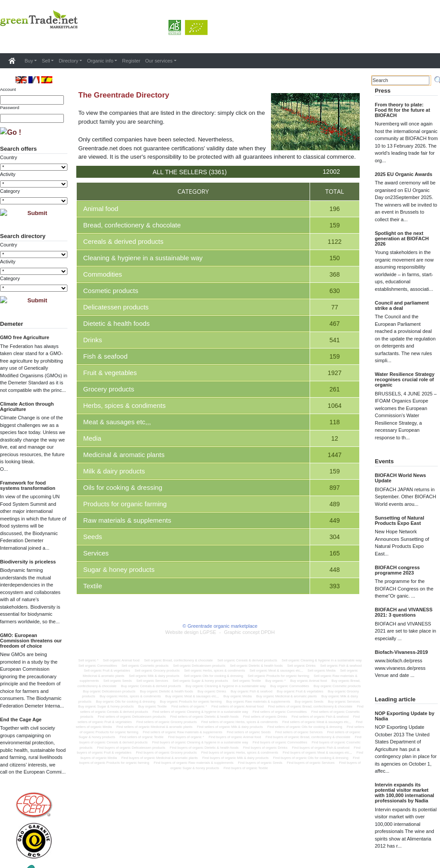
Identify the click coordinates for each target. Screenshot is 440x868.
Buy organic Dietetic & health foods (166, 691)
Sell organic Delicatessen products (199, 666)
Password (10, 108)
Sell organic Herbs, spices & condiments (215, 671)
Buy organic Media (238, 696)
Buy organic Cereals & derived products (151, 686)
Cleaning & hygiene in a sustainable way (143, 258)
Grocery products (109, 389)
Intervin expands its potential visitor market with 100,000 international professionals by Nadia (405, 793)
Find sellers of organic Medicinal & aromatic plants (154, 727)
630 (335, 291)
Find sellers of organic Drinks (265, 717)
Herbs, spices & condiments (125, 405)
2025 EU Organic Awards (404, 174)
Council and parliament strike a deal (402, 305)
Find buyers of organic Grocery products (166, 753)
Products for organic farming (125, 504)
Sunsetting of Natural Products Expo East (399, 520)
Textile (93, 586)
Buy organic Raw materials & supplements (258, 702)
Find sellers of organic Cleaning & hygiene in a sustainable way (200, 712)
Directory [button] (68, 61)
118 (335, 422)
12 (335, 438)
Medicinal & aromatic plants (124, 455)
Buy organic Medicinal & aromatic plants (287, 696)
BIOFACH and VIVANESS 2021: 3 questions (404, 612)
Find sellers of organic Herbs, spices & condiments (240, 722)
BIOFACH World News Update (400, 478)
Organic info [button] (100, 61)
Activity (8, 174)
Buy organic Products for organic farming (191, 702)
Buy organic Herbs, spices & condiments (130, 696)
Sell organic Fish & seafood (341, 666)
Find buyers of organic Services (311, 763)
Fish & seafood (106, 356)
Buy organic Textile (153, 706)
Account (8, 89)
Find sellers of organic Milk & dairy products (230, 727)
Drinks (93, 340)
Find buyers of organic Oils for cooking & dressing (311, 758)
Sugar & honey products (119, 569)
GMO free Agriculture (25, 337)
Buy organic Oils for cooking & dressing (126, 702)
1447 (335, 455)
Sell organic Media (321, 671)
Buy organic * (275, 681)
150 (335, 258)
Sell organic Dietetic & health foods (256, 666)
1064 (335, 406)
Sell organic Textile (247, 681)
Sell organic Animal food (121, 660)
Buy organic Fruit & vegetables (300, 691)
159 (335, 225)
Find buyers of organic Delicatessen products (131, 748)
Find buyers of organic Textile (246, 768)
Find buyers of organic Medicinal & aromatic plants (160, 758)
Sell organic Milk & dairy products (154, 676)
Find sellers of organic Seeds (249, 732)
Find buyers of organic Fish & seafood (320, 748)
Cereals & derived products (124, 241)
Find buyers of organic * (186, 737)
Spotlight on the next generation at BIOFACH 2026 (402, 239)
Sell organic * (88, 660)
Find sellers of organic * (189, 706)
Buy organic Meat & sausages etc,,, (192, 696)
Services (96, 553)
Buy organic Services (344, 702)
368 (335, 274)
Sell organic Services (152, 681)
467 (335, 324)
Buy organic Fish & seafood (251, 691)
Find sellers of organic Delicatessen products (132, 717)
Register (131, 61)
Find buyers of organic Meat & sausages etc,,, (317, 753)
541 (335, 340)
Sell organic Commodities (98, 666)
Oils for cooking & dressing (123, 487)
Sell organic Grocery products (157, 671)
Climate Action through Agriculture (27, 407)
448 (335, 570)
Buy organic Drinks (212, 691)
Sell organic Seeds (118, 681)
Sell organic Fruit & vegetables (107, 671)
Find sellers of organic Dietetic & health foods (204, 717)
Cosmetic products (111, 291)
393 (335, 586)
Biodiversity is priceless (28, 562)
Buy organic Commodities (290, 686)
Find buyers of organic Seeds (260, 763)
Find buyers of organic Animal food (235, 737)
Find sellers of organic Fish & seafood (320, 717)
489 (335, 504)
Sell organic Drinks (302, 666)
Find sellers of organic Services (299, 732)
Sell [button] (46, 61)
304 (335, 537)
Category (10, 191)
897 (335, 488)
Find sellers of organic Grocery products (166, 722)
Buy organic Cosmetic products (337, 686)
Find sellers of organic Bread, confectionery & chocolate (310, 706)
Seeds (93, 537)
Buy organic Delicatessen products (109, 691)
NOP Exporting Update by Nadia (405, 716)
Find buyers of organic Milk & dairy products (236, 758)
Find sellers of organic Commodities (279, 712)
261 (335, 389)
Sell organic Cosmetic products (145, 666)
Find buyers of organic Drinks (265, 748)
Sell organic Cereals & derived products (247, 660)
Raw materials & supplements (127, 520)
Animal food (101, 209)
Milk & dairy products (114, 471)
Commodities (103, 274)
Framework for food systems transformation (28, 485)
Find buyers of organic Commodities (280, 742)
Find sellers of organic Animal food (238, 706)
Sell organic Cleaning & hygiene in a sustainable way (322, 660)
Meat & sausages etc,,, (117, 422)
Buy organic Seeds (309, 702)
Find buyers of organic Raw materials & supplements (194, 763)
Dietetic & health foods (117, 323)
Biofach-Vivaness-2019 (401, 652)
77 (335, 307)
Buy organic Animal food (308, 681)
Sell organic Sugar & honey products (200, 681)
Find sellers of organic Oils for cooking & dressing (305, 727)
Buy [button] (29, 61)
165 (335, 553)
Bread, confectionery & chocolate (132, 225)
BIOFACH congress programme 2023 (397, 570)
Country (9, 157)
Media (92, 438)
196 (335, 209)
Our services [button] (159, 61)
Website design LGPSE (191, 632)
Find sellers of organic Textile (142, 737)
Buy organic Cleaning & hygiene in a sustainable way (226, 686)
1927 (335, 373)
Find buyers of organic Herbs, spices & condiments (240, 753)
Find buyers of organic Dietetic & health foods (204, 748)
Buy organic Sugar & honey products (106, 706)
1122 (335, 242)
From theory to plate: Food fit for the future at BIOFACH (403, 110)
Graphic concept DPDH (249, 632)
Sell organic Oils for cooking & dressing (213, 676)
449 (335, 520)
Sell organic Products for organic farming (278, 676)
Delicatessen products (116, 307)
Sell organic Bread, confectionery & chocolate (179, 660)
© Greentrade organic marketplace (220, 626)
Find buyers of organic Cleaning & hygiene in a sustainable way (200, 742)
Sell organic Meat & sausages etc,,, (277, 671)
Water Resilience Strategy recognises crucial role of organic (405, 379)
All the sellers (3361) (190, 172)
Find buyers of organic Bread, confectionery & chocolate (308, 737)
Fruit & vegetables (110, 373)
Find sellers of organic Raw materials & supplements (183, 732)
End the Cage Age (21, 719)
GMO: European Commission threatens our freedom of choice (31, 641)
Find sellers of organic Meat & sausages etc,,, (317, 722)
